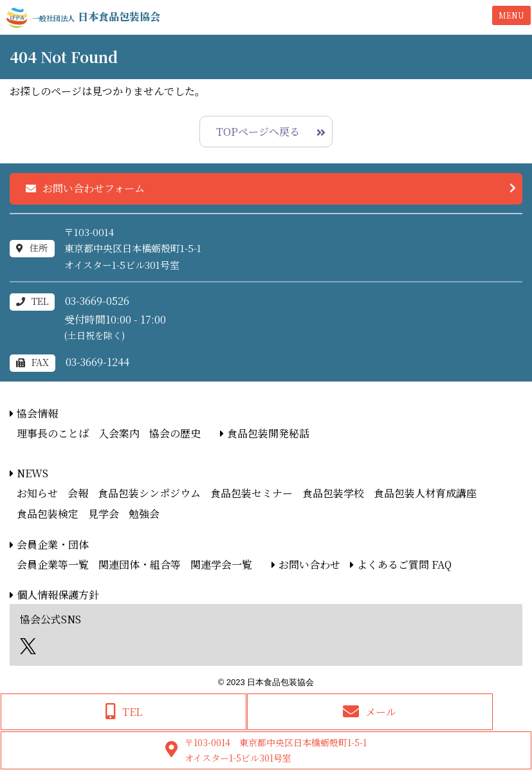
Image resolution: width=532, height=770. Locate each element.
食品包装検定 (48, 514)
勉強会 (144, 514)
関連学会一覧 (221, 564)
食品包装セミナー (252, 493)
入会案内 (119, 433)
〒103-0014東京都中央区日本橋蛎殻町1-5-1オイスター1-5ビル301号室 (133, 248)
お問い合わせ (309, 564)
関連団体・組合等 (140, 564)
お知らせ (37, 493)
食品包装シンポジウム (149, 493)
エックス (28, 646)
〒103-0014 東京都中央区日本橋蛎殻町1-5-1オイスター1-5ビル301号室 (276, 750)
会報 (78, 493)
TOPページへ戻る (258, 132)
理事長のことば (53, 433)
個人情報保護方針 (58, 595)
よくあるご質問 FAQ (404, 564)
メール (381, 712)
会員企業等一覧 (53, 564)
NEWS (32, 473)
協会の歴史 (175, 433)
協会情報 (37, 413)
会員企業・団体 (53, 545)
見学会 (104, 514)
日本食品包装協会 (96, 16)
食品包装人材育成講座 (425, 493)
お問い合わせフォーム (94, 188)
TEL (132, 712)
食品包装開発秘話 (268, 433)
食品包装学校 (333, 493)
